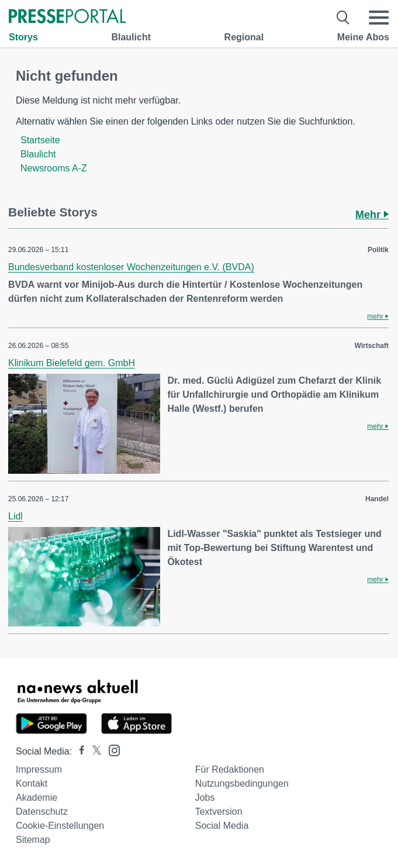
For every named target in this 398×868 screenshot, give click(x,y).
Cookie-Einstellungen (60, 826)
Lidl (15, 516)
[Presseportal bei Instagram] (111, 750)
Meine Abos (363, 37)
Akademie (37, 798)
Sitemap (33, 840)
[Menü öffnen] (379, 18)
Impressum (39, 769)
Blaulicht (131, 37)
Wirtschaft (371, 346)
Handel (377, 499)
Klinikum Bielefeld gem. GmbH (72, 363)
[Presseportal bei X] (93, 751)
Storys (23, 37)
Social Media (222, 826)
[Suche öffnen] (343, 18)
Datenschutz (42, 812)
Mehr (372, 215)
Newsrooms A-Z (54, 168)
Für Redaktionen (230, 769)
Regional (244, 37)
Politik (378, 250)
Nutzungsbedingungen (242, 783)
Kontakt (32, 783)
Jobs (205, 798)
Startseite (40, 140)
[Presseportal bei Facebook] (78, 751)
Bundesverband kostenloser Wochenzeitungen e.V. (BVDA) (131, 267)
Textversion (219, 812)
